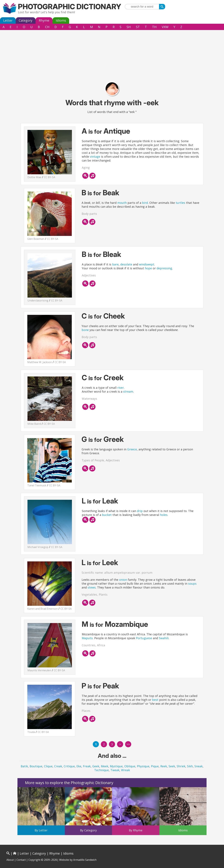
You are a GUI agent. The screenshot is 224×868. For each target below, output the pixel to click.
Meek (105, 766)
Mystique (116, 766)
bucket (107, 515)
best (155, 700)
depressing (164, 268)
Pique (155, 766)
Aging (86, 168)
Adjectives (89, 275)
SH (129, 27)
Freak (87, 766)
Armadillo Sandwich (85, 860)
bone (85, 330)
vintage (95, 157)
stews (92, 587)
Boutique (36, 766)
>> (128, 744)
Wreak (125, 770)
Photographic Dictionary (70, 7)
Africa (101, 645)
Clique (48, 766)
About (10, 860)
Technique (101, 770)
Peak (111, 686)
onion (123, 580)
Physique (143, 766)
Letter (8, 20)
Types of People (93, 460)
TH (154, 27)
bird (145, 203)
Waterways (89, 399)
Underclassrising (38, 300)
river (121, 388)
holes (164, 515)
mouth (122, 203)
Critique (69, 766)
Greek (114, 439)
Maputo (87, 638)
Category (26, 20)
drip (140, 511)
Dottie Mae (34, 177)
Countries (89, 645)
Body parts (89, 214)
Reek (164, 766)
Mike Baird (34, 424)
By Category (88, 830)
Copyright (34, 860)
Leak (110, 501)
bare (115, 264)
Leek (110, 562)
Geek (96, 766)
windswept (147, 264)
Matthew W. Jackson (40, 362)
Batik (24, 766)
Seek (172, 766)
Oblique (130, 766)
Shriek (181, 766)
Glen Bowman (36, 239)
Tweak (115, 770)
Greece (132, 449)
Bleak (112, 254)
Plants (103, 594)
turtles (180, 203)
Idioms (61, 20)
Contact (21, 860)
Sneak (199, 766)
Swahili (164, 638)
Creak (58, 766)
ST (138, 27)
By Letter (41, 830)
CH (47, 27)
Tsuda (31, 732)
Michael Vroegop (38, 547)
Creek (114, 378)
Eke (79, 766)
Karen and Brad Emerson (43, 609)
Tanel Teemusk (37, 485)
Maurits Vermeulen (39, 670)
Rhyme (44, 20)
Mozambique (126, 624)
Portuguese (144, 638)
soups (192, 584)
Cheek (114, 316)
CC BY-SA (50, 177)
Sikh (190, 766)
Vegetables (89, 594)
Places (86, 711)
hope (148, 268)
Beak (111, 193)
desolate (126, 264)
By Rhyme (136, 830)
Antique (117, 131)
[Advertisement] (112, 54)
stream (128, 391)
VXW (165, 27)
